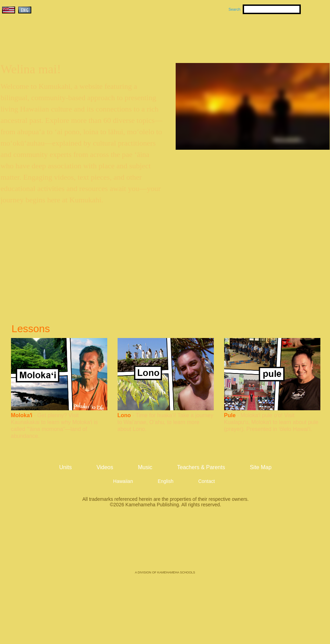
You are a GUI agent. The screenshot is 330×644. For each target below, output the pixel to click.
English (166, 481)
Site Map (261, 467)
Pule (230, 415)
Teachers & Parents (288, 35)
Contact (207, 481)
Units (155, 35)
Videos (230, 35)
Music (198, 35)
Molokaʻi (22, 415)
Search (235, 9)
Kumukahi (60, 44)
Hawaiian (123, 481)
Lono (124, 415)
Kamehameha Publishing (165, 544)
